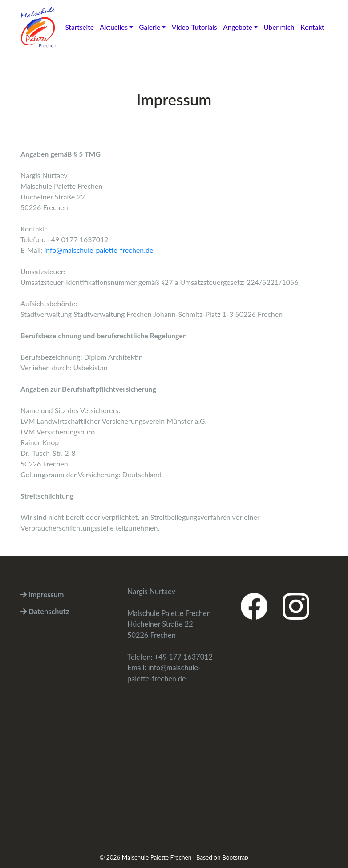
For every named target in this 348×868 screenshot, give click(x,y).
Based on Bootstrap (222, 857)
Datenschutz (45, 611)
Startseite (79, 27)
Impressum (42, 594)
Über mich (279, 27)
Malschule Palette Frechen (157, 857)
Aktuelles (114, 27)
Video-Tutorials (194, 27)
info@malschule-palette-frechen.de (99, 250)
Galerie (150, 27)
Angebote (238, 27)
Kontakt (312, 27)
